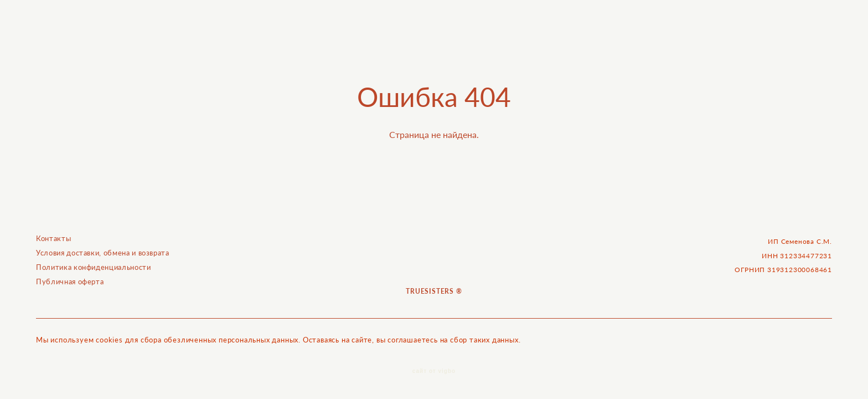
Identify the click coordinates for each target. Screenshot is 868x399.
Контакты (53, 241)
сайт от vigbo (434, 374)
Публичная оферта (70, 284)
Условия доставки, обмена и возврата (103, 255)
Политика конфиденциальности (94, 269)
